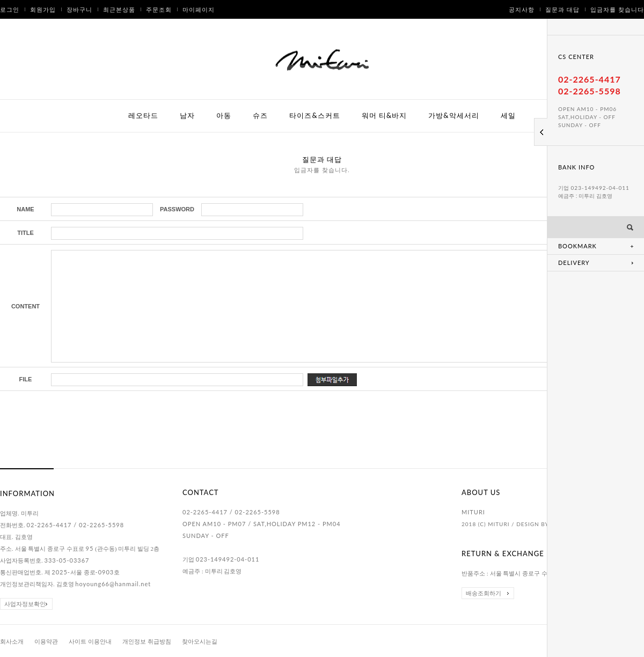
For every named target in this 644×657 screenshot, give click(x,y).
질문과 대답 (562, 9)
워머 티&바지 (385, 115)
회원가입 (43, 9)
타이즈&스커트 (314, 115)
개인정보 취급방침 (147, 641)
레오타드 (143, 115)
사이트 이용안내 (90, 641)
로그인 (10, 9)
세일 (508, 115)
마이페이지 (199, 9)
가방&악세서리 (453, 115)
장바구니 (79, 9)
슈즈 (260, 115)
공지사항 (522, 9)
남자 (187, 115)
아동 (224, 115)
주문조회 (159, 9)
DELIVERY (574, 263)
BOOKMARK (577, 246)
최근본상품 (119, 9)
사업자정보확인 (25, 604)
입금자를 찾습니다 (617, 9)
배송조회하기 (484, 593)
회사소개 (12, 641)
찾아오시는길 (200, 641)
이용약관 (46, 641)
